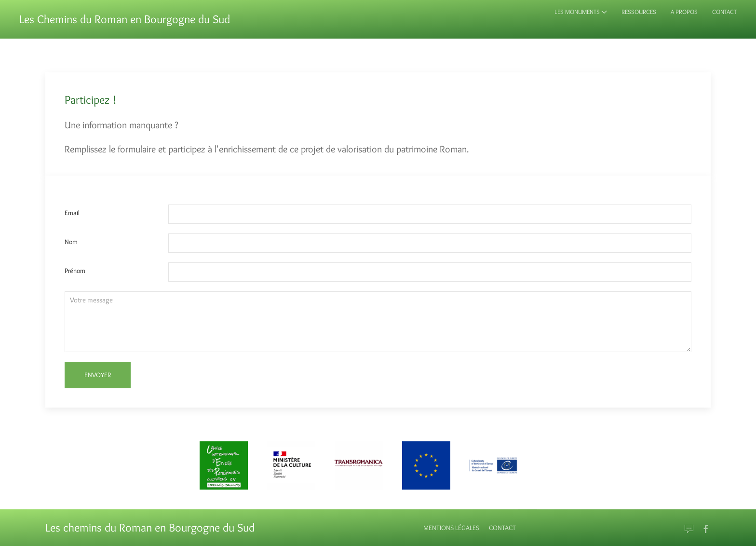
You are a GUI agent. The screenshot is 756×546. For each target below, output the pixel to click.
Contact (502, 528)
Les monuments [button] (581, 12)
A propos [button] (684, 12)
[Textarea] (378, 322)
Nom (71, 242)
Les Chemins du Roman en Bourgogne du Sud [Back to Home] (125, 19)
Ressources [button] (639, 12)
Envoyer (98, 375)
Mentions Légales (451, 528)
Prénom (75, 271)
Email (72, 213)
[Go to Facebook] (706, 529)
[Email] (689, 529)
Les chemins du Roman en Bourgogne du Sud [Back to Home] (150, 527)
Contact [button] (724, 12)
